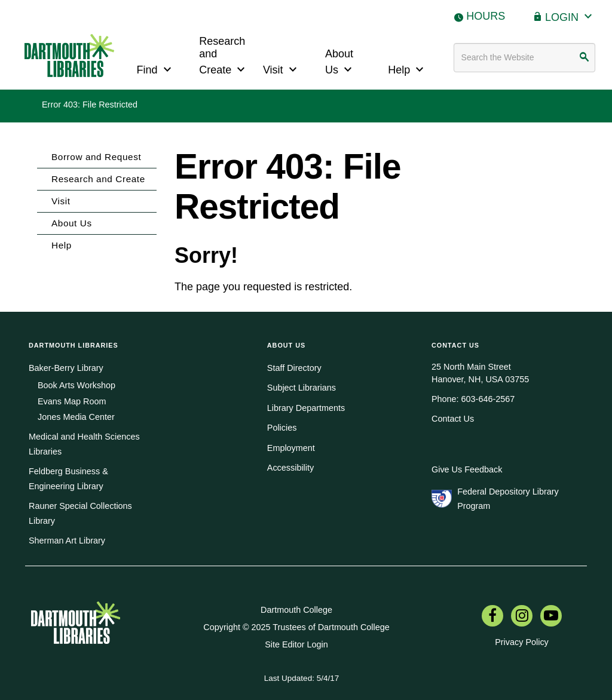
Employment (291, 448)
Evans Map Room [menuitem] (72, 401)
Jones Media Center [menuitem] (76, 417)
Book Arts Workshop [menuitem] (76, 385)
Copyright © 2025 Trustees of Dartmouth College (296, 627)
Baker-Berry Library (66, 368)
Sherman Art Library (67, 541)
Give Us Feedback (467, 469)
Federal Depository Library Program (508, 499)
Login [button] (570, 16)
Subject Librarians (302, 388)
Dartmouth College (296, 610)
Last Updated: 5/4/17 (302, 678)
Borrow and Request (96, 157)
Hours (486, 16)
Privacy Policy (522, 642)
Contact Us (453, 419)
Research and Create (224, 56)
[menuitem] (492, 617)
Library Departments (306, 408)
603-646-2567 (488, 399)
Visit (281, 68)
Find (156, 68)
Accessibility (290, 468)
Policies (282, 428)
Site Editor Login (296, 644)
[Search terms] (525, 58)
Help (407, 68)
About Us (340, 62)
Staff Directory (294, 368)
